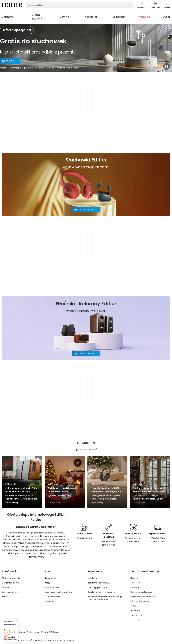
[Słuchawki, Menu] (16, 17)
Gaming (64, 17)
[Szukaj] (130, 5)
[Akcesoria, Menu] (99, 17)
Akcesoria (91, 17)
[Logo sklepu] (12, 5)
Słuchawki (8, 17)
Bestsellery (119, 17)
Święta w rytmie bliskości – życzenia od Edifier (63, 490)
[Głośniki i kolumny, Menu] (46, 17)
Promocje (144, 17)
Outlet (166, 17)
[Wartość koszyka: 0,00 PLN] (167, 5)
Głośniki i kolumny (37, 17)
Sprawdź (8, 61)
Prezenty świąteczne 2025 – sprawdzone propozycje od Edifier (106, 490)
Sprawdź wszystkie (84, 210)
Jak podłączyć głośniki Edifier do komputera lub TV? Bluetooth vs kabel (22, 490)
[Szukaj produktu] (80, 5)
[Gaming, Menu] (71, 17)
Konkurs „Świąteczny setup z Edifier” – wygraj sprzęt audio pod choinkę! (149, 490)
